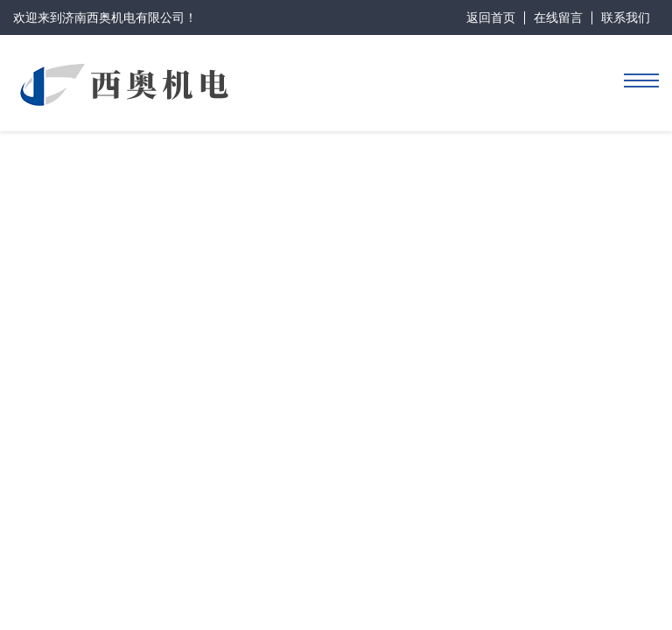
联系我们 (626, 17)
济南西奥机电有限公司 (123, 17)
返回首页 (491, 17)
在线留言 (558, 17)
